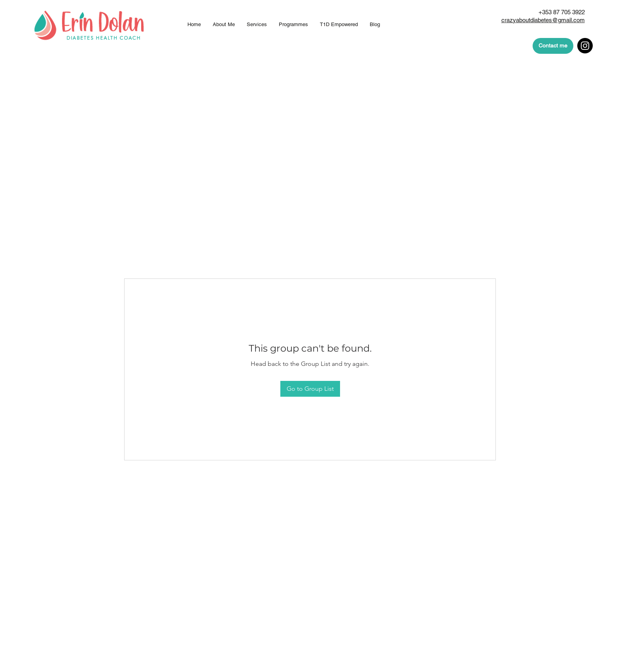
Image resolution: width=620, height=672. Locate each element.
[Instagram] (585, 46)
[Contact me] (553, 46)
